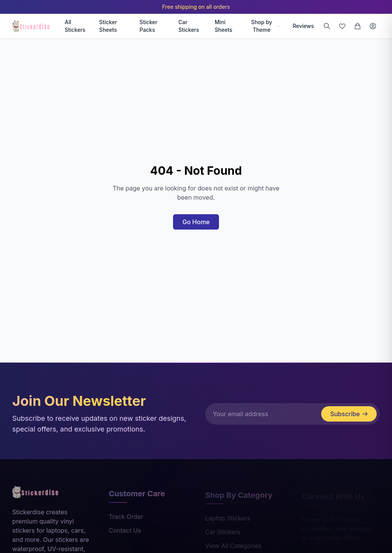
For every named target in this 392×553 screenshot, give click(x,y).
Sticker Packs (149, 26)
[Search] (327, 26)
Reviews (303, 26)
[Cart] (358, 26)
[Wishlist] (342, 26)
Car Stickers (189, 26)
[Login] (373, 26)
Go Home (196, 222)
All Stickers (75, 26)
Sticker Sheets (108, 26)
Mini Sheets (224, 26)
